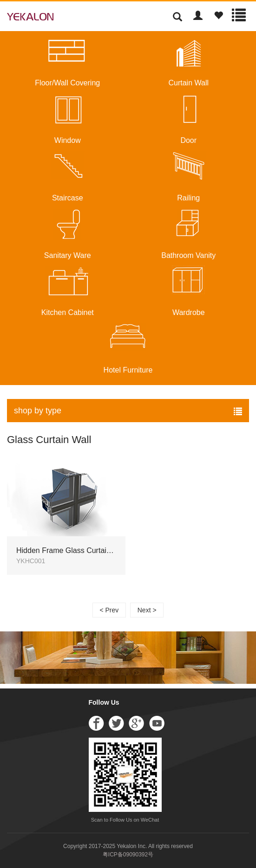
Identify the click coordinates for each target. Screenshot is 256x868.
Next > (147, 610)
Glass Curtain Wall (49, 440)
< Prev (109, 610)
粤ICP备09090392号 (128, 855)
